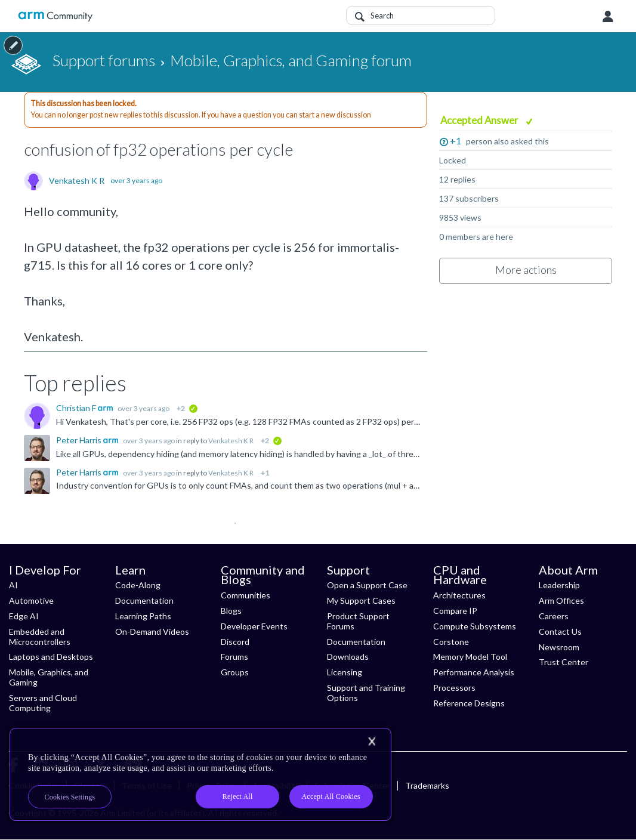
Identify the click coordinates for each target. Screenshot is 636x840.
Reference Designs (469, 703)
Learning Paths (143, 616)
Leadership (559, 585)
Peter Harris (80, 440)
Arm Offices (561, 600)
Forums (234, 657)
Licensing (345, 672)
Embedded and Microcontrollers (40, 637)
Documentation (144, 600)
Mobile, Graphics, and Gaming (49, 677)
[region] (200, 774)
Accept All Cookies (331, 796)
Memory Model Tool (470, 657)
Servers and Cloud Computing (43, 703)
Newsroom (559, 647)
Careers (554, 616)
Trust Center (564, 662)
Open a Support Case (367, 585)
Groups (235, 672)
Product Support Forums (358, 621)
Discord (235, 642)
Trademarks (427, 785)
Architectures (459, 595)
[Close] (372, 742)
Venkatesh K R (77, 181)
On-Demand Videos (152, 631)
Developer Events (254, 626)
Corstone (451, 642)
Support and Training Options (366, 693)
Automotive (31, 600)
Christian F (77, 408)
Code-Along (138, 585)
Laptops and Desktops (51, 657)
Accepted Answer (480, 120)
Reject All (238, 796)
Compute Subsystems (475, 626)
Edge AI (24, 616)
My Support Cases (361, 600)
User (608, 17)
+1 (456, 140)
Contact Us (560, 631)
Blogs (231, 611)
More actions (526, 270)
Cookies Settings (70, 797)
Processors (454, 688)
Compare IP (455, 611)
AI (13, 585)
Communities (246, 595)
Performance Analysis (474, 672)
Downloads (348, 657)
